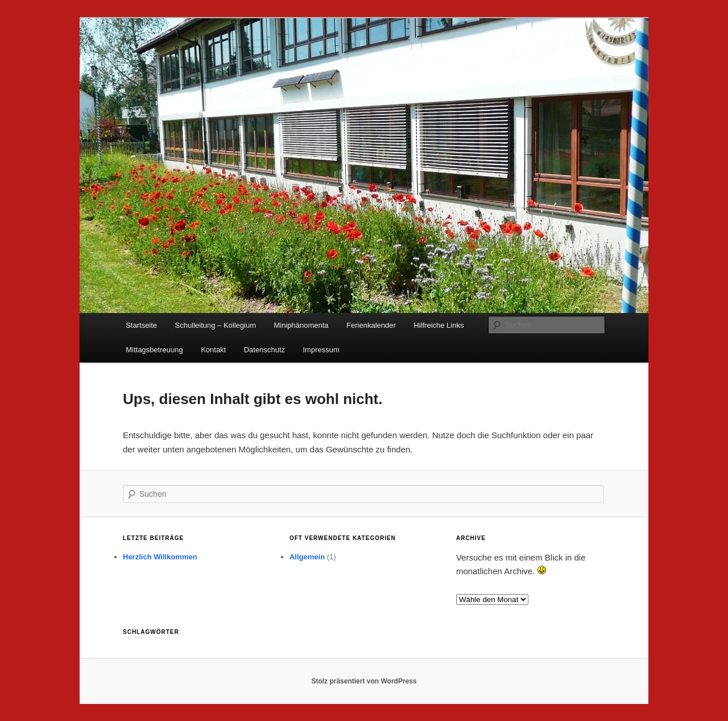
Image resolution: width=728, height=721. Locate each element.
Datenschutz (264, 350)
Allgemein (307, 557)
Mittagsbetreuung (154, 350)
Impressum (321, 350)
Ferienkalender (371, 325)
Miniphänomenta (301, 325)
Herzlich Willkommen (160, 557)
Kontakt (213, 350)
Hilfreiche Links (439, 325)
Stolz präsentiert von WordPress (364, 681)
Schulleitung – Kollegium (216, 325)
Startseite (141, 325)
